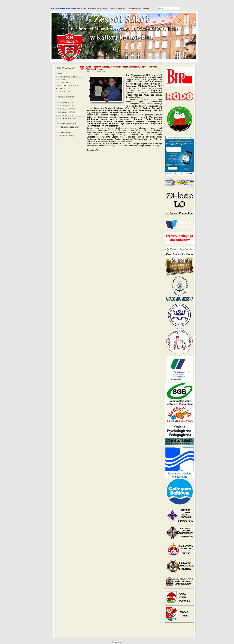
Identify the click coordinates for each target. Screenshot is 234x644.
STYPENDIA (63, 82)
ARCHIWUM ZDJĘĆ (66, 136)
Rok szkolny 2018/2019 (67, 115)
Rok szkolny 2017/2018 (67, 112)
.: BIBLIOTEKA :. (65, 91)
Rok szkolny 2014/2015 (67, 103)
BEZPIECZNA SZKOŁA (67, 124)
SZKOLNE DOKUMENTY (68, 86)
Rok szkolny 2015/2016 (67, 106)
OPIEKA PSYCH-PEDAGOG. (69, 127)
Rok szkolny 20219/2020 (65, 8)
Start (53, 8)
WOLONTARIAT (65, 133)
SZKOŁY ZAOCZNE (66, 97)
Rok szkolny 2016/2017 (67, 109)
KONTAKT (63, 79)
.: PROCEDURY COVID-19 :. (69, 76)
